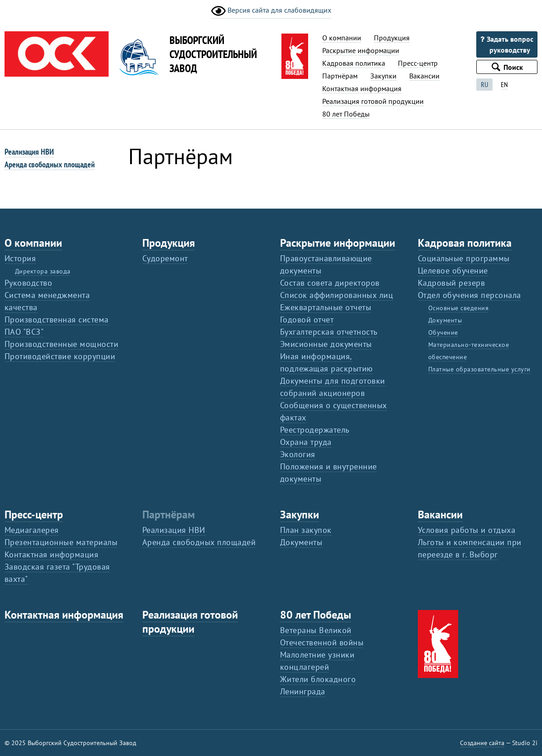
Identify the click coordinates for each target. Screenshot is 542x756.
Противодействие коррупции (60, 356)
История (20, 258)
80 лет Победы (346, 114)
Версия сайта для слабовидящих (271, 11)
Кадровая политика (354, 63)
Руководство (28, 283)
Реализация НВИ (29, 152)
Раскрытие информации (361, 50)
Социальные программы (464, 258)
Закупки (383, 76)
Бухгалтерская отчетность (329, 332)
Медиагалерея (32, 530)
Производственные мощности (61, 344)
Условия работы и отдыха (467, 530)
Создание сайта (482, 743)
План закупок (306, 530)
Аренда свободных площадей (50, 164)
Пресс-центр (418, 63)
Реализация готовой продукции (373, 101)
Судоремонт (165, 258)
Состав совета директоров (330, 283)
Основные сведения (458, 308)
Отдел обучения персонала (469, 295)
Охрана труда (306, 442)
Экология (298, 454)
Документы (445, 320)
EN (504, 84)
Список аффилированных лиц (336, 295)
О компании (342, 38)
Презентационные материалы (61, 542)
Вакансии (424, 76)
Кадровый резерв (451, 283)
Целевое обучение (453, 271)
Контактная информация (362, 88)
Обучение (443, 332)
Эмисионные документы (326, 344)
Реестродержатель (315, 430)
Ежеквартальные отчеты (326, 307)
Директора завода (43, 271)
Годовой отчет (307, 319)
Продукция (392, 38)
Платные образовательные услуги (479, 369)
